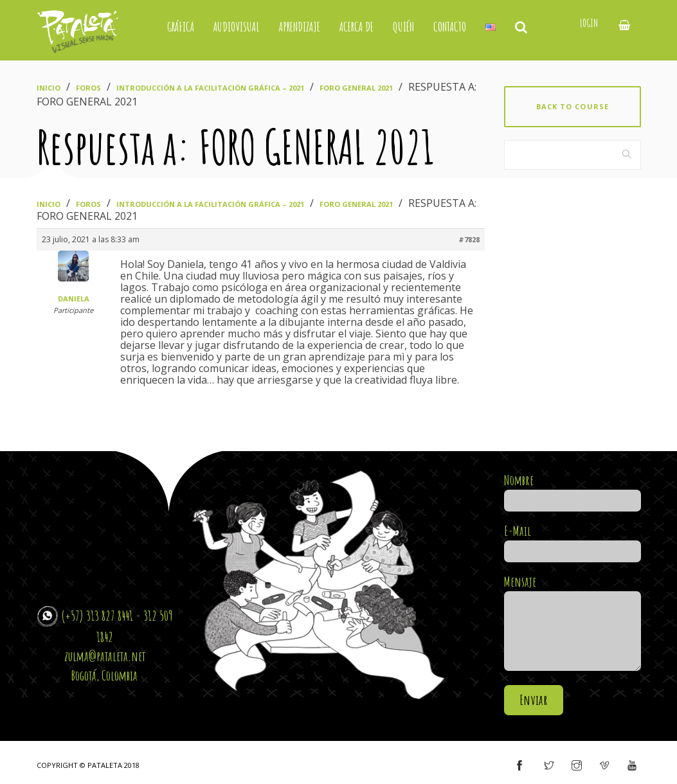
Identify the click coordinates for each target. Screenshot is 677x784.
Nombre (573, 490)
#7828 (469, 239)
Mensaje (573, 624)
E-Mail (573, 541)
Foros (88, 88)
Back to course (573, 106)
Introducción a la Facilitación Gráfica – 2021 (210, 88)
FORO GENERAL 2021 (356, 88)
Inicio (49, 88)
